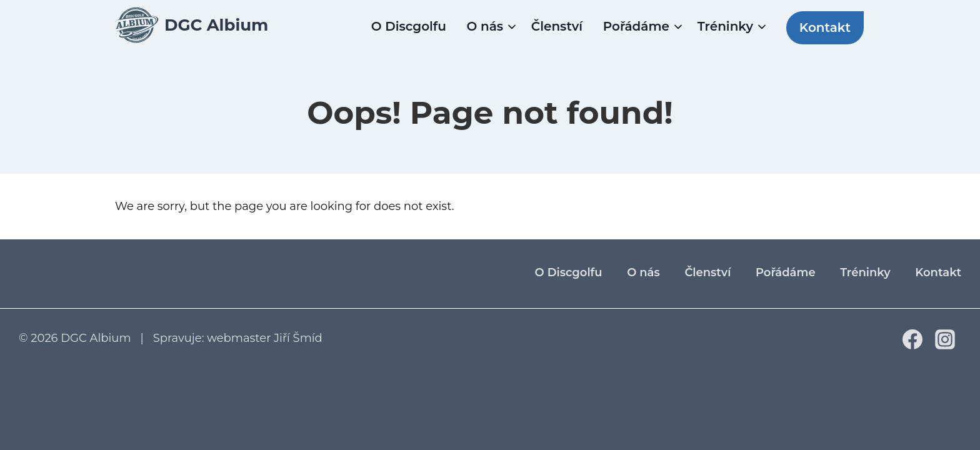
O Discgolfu (409, 26)
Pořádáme (636, 26)
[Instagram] (945, 346)
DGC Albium (96, 338)
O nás (485, 26)
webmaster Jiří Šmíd (265, 338)
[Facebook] (912, 346)
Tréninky (725, 26)
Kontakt (825, 27)
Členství (557, 26)
